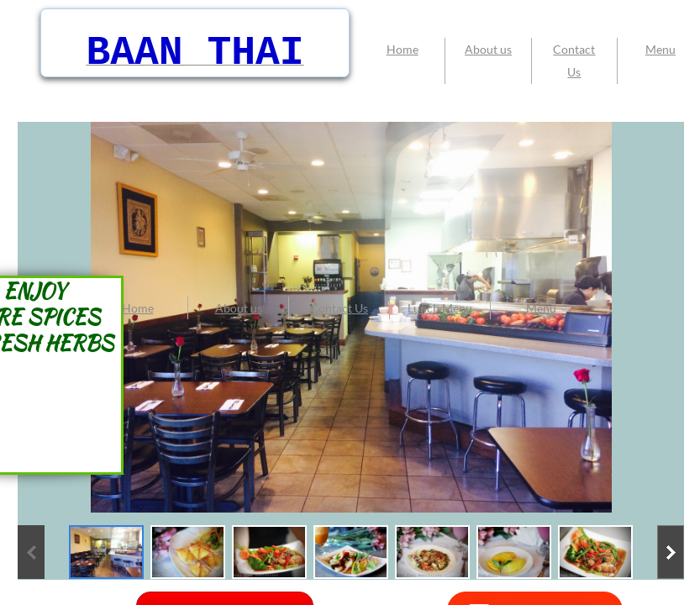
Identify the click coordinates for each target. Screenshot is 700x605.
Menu (541, 308)
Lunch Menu (440, 308)
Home (138, 308)
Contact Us (339, 308)
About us (239, 308)
